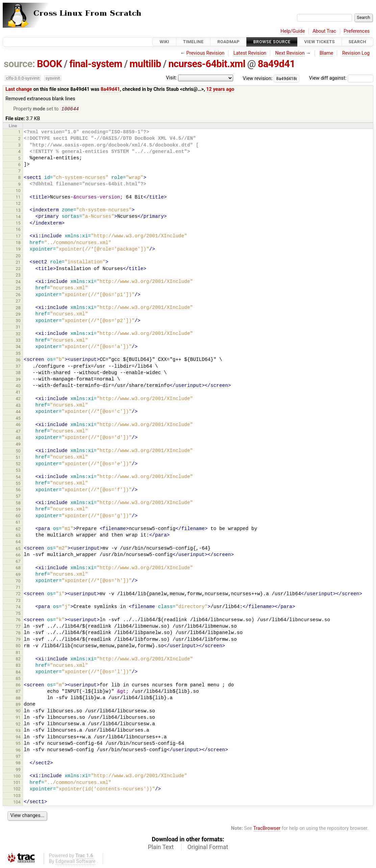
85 (18, 679)
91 (18, 718)
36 (18, 360)
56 (18, 490)
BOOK (49, 64)
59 (18, 510)
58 (18, 504)
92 (18, 725)
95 (18, 744)
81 (18, 653)
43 (18, 406)
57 (18, 497)
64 (18, 542)
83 (18, 666)
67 (18, 562)
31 (18, 328)
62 (18, 530)
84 (18, 673)
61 (18, 523)
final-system (96, 64)
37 (18, 367)
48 (18, 438)
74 (18, 608)
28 (18, 308)
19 (18, 250)
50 (18, 452)
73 (18, 601)
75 (18, 614)
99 (18, 770)
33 (18, 341)
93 (18, 731)
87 (18, 692)
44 (18, 412)
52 (18, 464)
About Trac (324, 31)
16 (18, 230)
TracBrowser (267, 829)
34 (18, 347)
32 (18, 334)
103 (17, 796)
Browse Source (272, 42)
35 (18, 354)
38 (18, 373)
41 (18, 393)
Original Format (208, 848)
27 (18, 302)
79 (18, 640)
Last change (19, 89)
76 (18, 620)
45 (18, 419)
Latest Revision (250, 53)
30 (18, 321)
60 (18, 516)
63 (18, 536)
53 (18, 471)
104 (17, 803)
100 (17, 777)
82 (18, 660)
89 (18, 705)
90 (18, 712)
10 (18, 191)
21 (18, 263)
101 (17, 783)
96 (18, 751)
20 (18, 256)
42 (18, 399)
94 (18, 738)
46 (18, 425)
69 (18, 575)
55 (18, 484)
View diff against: (341, 78)
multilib (145, 64)
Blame (327, 53)
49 (18, 445)
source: (19, 64)
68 (18, 568)
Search (357, 42)
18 (18, 243)
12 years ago (220, 89)
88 (18, 699)
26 (18, 295)
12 (18, 204)
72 (18, 594)
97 (18, 757)
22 (18, 269)
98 (18, 764)
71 (18, 588)
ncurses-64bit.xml (207, 64)
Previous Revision (206, 53)
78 (18, 634)
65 (18, 549)
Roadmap (228, 42)
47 (18, 432)
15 (18, 224)
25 (18, 289)
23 (18, 276)
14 (18, 217)
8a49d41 (277, 64)
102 (17, 790)
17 (18, 237)
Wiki (164, 42)
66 (18, 556)
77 (18, 627)
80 (18, 646)
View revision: (258, 78)
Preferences (357, 31)
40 (18, 386)
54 (18, 478)
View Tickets (320, 42)
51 (18, 458)
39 (18, 380)
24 (18, 282)
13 (18, 211)
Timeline (193, 42)
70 (18, 582)
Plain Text (161, 848)
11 (18, 198)
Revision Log (356, 53)
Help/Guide (293, 31)
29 (18, 315)
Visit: (171, 78)
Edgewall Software (76, 862)
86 (18, 686)
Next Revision (290, 53)
